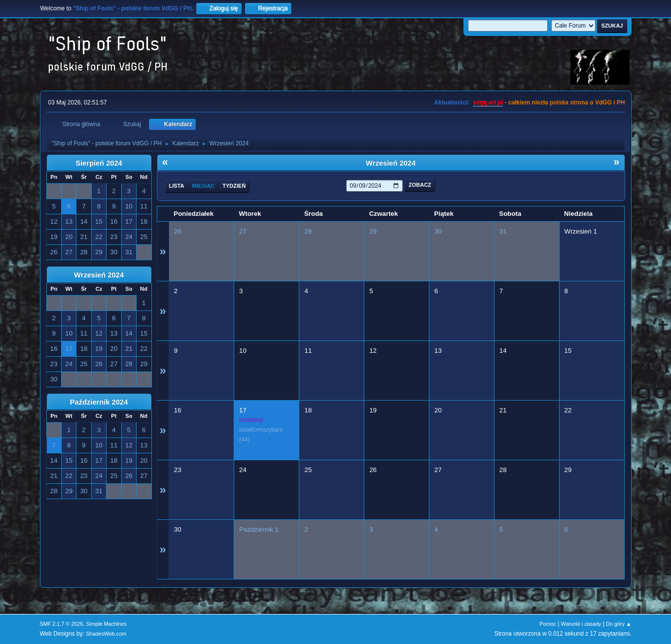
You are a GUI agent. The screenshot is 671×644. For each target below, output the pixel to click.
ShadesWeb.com (106, 634)
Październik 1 (259, 529)
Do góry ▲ (618, 624)
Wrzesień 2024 (99, 275)
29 (373, 231)
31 (503, 231)
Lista (177, 186)
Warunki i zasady (581, 624)
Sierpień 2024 (99, 163)
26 (178, 231)
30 (438, 231)
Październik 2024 (99, 402)
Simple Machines (106, 624)
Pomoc (548, 624)
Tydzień (234, 186)
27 (243, 231)
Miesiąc (203, 186)
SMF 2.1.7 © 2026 (62, 624)
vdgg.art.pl (488, 102)
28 (308, 231)
